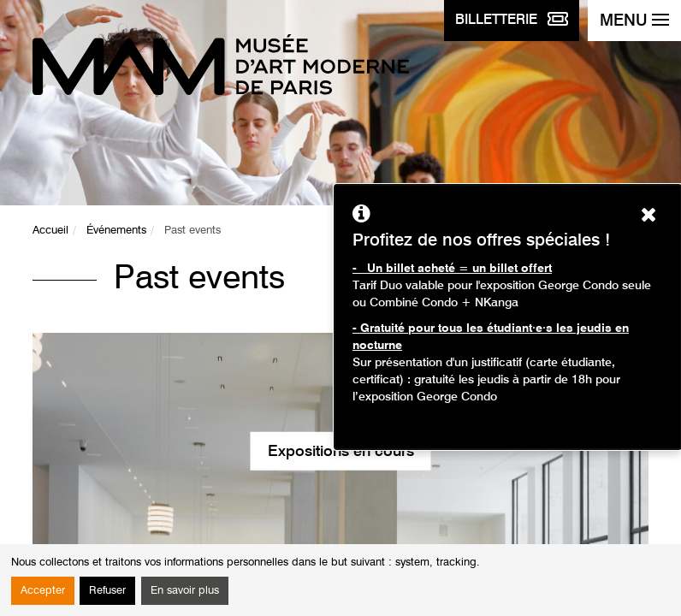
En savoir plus (185, 591)
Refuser (107, 591)
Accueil (50, 231)
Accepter (43, 591)
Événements (116, 231)
